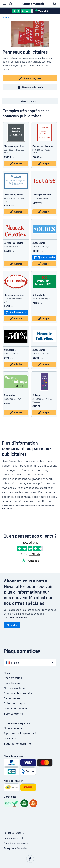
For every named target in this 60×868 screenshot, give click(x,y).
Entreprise (9, 848)
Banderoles (10, 395)
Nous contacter (14, 728)
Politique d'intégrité (14, 833)
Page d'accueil (13, 678)
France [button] (12, 663)
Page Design (12, 683)
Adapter (16, 163)
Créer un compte (15, 703)
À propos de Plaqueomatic (20, 733)
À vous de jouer (30, 78)
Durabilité (10, 738)
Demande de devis (30, 87)
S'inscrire (12, 625)
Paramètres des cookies (16, 843)
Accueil (6, 17)
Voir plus (7, 508)
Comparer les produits (18, 693)
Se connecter (12, 698)
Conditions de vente (14, 838)
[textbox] (30, 479)
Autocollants (39, 243)
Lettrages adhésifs (42, 195)
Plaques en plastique (14, 146)
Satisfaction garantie (17, 743)
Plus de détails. (19, 617)
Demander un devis (16, 708)
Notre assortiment (16, 688)
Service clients (13, 713)
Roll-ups (37, 395)
